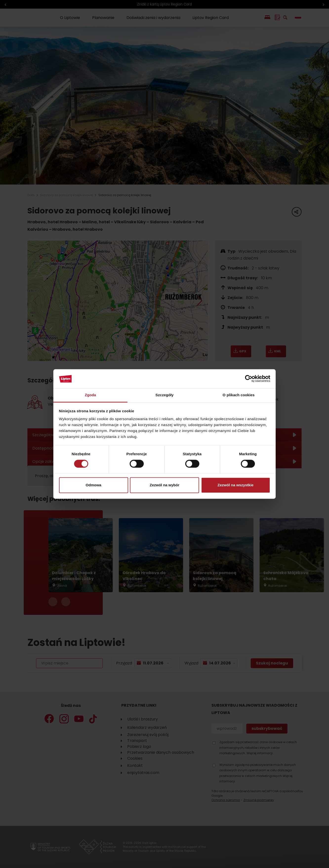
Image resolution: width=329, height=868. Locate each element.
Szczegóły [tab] (164, 395)
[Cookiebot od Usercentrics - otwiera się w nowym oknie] (249, 379)
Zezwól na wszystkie (236, 485)
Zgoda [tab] (90, 395)
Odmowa (93, 485)
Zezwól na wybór (164, 485)
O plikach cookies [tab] (238, 395)
